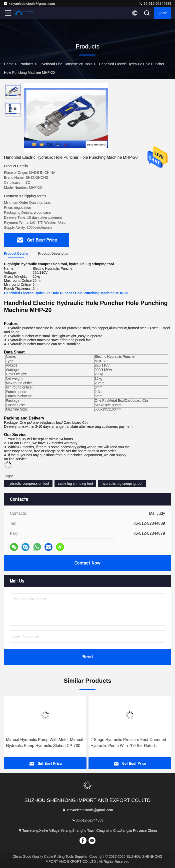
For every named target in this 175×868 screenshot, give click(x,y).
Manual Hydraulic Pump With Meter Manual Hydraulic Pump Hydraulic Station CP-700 (45, 743)
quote (162, 13)
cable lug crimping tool (75, 483)
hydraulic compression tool (28, 483)
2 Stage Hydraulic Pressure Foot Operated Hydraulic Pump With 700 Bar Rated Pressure (128, 743)
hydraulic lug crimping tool (122, 483)
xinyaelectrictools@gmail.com (29, 3)
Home (9, 64)
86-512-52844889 (155, 3)
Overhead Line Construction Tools (66, 64)
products (26, 64)
